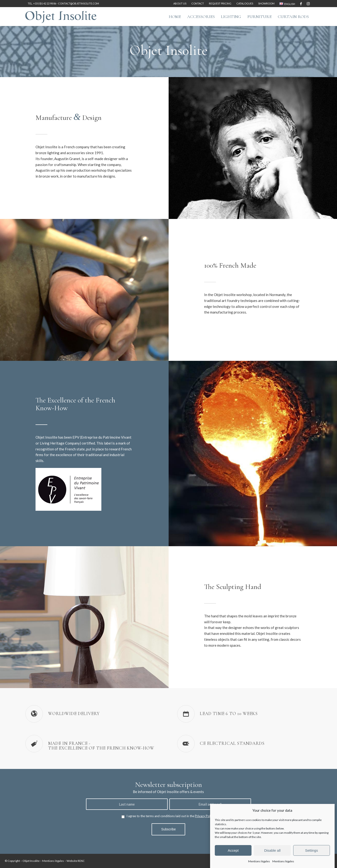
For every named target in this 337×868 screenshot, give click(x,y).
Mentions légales (259, 861)
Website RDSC (76, 861)
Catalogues (245, 3)
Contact (198, 3)
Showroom (266, 3)
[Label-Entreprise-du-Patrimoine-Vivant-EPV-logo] (68, 489)
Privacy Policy (204, 816)
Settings (311, 850)
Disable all (272, 850)
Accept (233, 850)
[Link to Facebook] (301, 4)
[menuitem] (180, 4)
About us (180, 3)
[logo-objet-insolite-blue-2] (61, 17)
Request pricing (220, 3)
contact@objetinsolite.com (79, 3)
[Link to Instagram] (308, 4)
